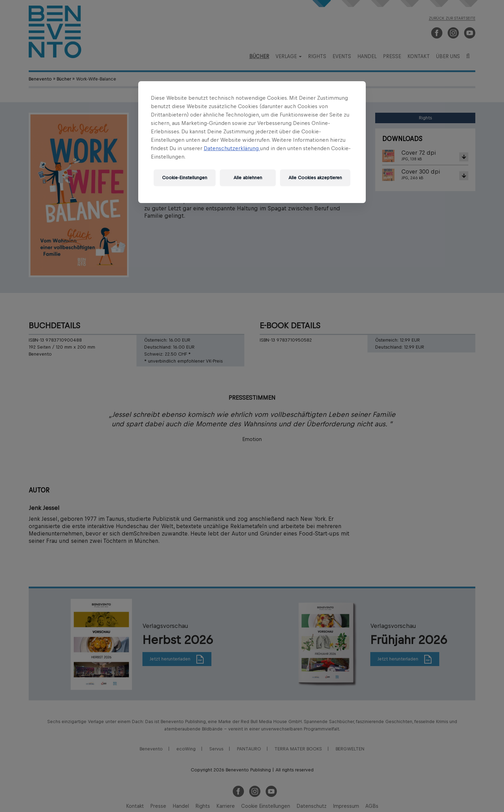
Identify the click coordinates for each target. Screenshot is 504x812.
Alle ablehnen (248, 178)
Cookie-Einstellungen (185, 178)
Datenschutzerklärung (232, 148)
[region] (252, 142)
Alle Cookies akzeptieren (315, 178)
